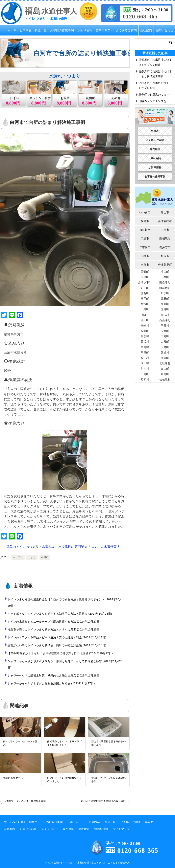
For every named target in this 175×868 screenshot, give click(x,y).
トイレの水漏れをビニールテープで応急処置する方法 (54, 622)
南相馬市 (165, 239)
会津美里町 (165, 265)
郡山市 (165, 212)
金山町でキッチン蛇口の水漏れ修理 (109, 780)
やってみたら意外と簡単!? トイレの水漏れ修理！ (35, 822)
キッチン (18, 557)
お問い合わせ (164, 30)
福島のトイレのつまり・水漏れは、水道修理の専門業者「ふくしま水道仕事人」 (65, 547)
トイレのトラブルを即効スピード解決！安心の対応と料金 (57, 637)
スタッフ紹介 (50, 829)
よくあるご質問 (126, 30)
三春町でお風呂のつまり (154, 95)
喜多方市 (165, 247)
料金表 (155, 131)
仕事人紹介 (155, 158)
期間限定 (84, 829)
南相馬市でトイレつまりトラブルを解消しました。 (64, 743)
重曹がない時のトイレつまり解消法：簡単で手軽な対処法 (57, 645)
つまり (32, 557)
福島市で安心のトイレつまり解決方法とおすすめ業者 (54, 629)
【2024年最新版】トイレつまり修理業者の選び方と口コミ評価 (60, 653)
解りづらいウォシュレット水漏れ (20, 743)
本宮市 (145, 265)
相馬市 (165, 256)
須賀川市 (145, 230)
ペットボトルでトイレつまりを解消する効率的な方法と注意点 (60, 614)
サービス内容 (23, 30)
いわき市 (145, 212)
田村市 (145, 256)
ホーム (6, 30)
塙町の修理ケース (13, 778)
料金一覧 (41, 30)
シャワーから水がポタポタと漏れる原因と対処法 (51, 683)
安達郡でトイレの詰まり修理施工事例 (25, 801)
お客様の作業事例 (62, 30)
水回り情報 (85, 30)
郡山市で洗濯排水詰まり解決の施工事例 (109, 743)
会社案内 (146, 30)
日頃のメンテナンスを (152, 101)
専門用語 (155, 149)
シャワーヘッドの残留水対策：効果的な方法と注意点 (54, 675)
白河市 (45, 557)
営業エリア (103, 30)
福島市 (145, 221)
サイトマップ (121, 829)
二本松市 (145, 247)
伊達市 (145, 239)
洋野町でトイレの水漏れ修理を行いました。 (64, 780)
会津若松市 (165, 221)
